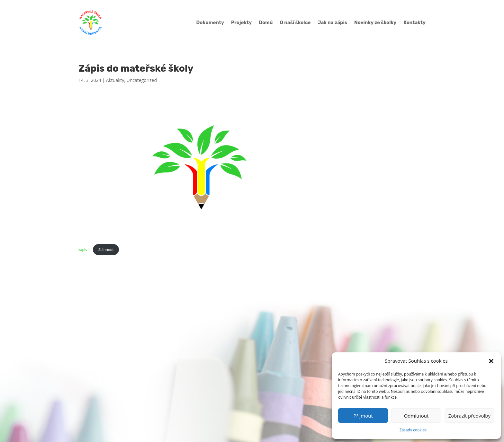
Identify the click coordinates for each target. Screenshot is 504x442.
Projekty (241, 23)
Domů (266, 23)
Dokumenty (210, 23)
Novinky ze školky (375, 23)
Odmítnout (416, 416)
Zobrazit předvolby (469, 416)
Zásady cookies (413, 430)
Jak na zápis (332, 23)
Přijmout (363, 416)
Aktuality (115, 80)
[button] (491, 361)
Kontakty (414, 23)
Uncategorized (142, 80)
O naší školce (295, 23)
